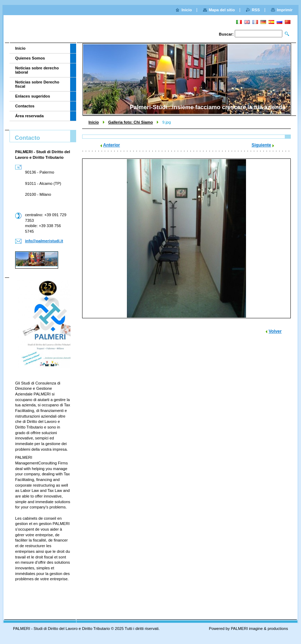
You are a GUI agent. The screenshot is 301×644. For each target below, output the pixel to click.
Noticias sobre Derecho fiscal (37, 84)
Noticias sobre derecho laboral (37, 70)
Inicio (94, 122)
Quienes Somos (30, 58)
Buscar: (226, 34)
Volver (275, 331)
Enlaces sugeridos (33, 96)
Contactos (25, 106)
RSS (256, 10)
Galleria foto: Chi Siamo (131, 122)
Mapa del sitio (222, 10)
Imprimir (285, 10)
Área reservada (29, 116)
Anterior (112, 145)
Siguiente (261, 145)
